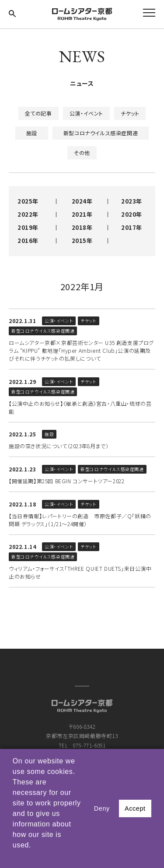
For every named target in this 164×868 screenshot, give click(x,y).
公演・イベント (86, 113)
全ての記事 (38, 113)
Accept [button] (135, 808)
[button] (14, 857)
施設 (32, 133)
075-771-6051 (89, 745)
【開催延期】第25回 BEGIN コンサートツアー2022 (66, 481)
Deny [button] (102, 808)
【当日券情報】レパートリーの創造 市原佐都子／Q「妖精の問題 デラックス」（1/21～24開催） (80, 520)
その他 (82, 153)
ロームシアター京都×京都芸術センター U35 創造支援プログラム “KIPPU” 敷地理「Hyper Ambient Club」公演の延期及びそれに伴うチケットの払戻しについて (81, 350)
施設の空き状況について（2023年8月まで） (59, 446)
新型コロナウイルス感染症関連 (101, 133)
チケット (130, 113)
